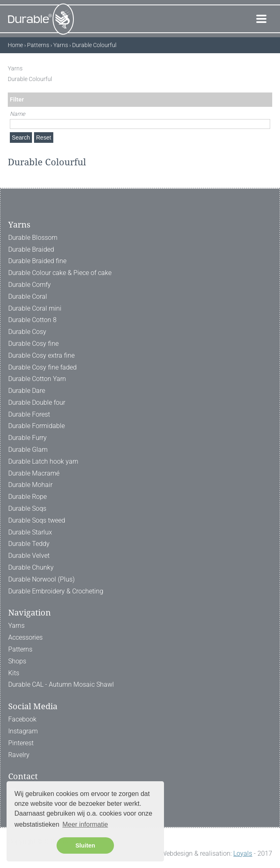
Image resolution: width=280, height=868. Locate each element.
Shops (17, 661)
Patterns (20, 649)
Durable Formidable (36, 426)
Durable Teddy (29, 544)
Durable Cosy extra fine (41, 355)
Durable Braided (31, 249)
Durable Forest (29, 414)
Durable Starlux (30, 532)
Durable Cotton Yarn (37, 379)
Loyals (243, 853)
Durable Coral (28, 296)
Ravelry (19, 755)
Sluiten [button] (85, 845)
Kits (14, 673)
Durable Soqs (27, 508)
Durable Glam (28, 450)
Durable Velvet (29, 556)
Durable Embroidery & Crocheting (56, 591)
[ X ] (268, 68)
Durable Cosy (27, 332)
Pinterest (21, 743)
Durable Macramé (34, 473)
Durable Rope (27, 497)
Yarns (16, 626)
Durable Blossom (33, 238)
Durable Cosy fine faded (42, 367)
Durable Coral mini (35, 308)
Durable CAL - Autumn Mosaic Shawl (61, 684)
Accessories (25, 637)
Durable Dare (27, 391)
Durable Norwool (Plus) (41, 579)
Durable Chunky (31, 567)
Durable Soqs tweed (37, 520)
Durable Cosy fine (33, 344)
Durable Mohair (30, 485)
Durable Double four (37, 402)
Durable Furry (27, 438)
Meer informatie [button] (85, 824)
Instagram (23, 731)
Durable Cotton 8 (32, 320)
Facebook (22, 719)
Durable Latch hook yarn (43, 461)
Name (17, 114)
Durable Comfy (30, 285)
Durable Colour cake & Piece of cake (60, 273)
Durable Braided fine (37, 261)
